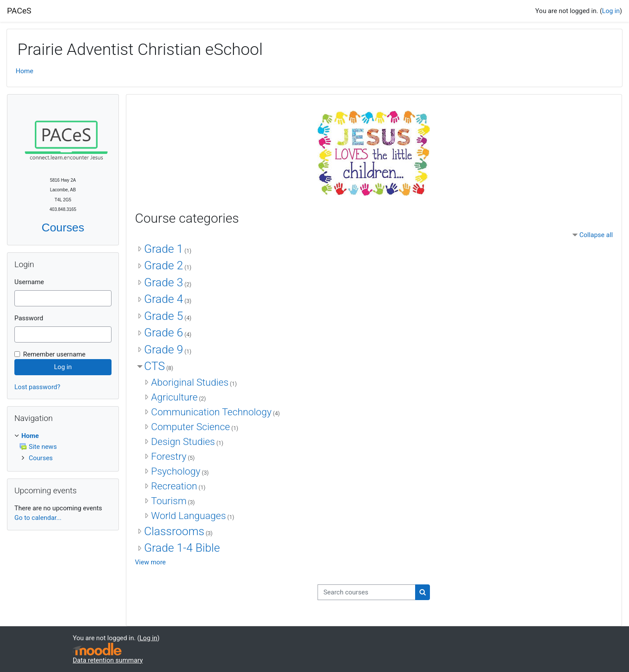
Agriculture (174, 397)
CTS (155, 366)
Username (29, 282)
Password (29, 318)
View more (150, 562)
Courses (63, 227)
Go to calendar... (38, 518)
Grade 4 (164, 299)
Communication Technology (211, 412)
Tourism (169, 501)
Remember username (54, 354)
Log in (611, 11)
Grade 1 (164, 249)
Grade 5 (164, 316)
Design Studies (183, 441)
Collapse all (596, 235)
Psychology (176, 471)
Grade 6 (164, 333)
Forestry (169, 456)
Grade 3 (164, 282)
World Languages (189, 516)
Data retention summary (108, 660)
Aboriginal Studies (190, 382)
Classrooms (174, 531)
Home (24, 71)
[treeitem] (63, 447)
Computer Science (191, 427)
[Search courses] (367, 592)
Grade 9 (164, 350)
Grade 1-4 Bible (182, 548)
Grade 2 (164, 265)
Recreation (174, 486)
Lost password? (37, 387)
